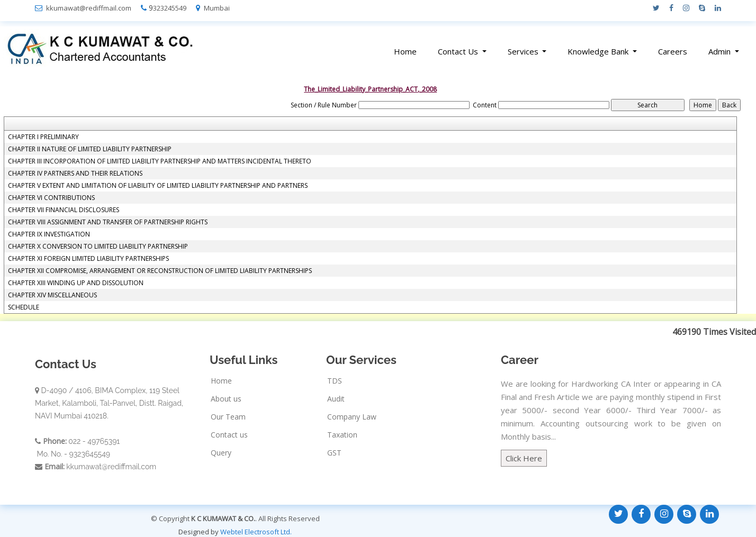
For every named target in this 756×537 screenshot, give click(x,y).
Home (405, 51)
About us (226, 399)
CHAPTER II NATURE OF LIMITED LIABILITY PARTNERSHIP (90, 149)
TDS (335, 381)
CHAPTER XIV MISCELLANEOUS (52, 295)
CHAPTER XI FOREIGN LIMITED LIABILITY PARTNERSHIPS (88, 259)
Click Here (524, 458)
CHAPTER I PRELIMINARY (43, 137)
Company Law (352, 417)
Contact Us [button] (459, 51)
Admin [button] (721, 51)
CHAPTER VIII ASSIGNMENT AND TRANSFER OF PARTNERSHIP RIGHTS (108, 222)
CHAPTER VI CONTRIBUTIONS (51, 198)
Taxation (342, 435)
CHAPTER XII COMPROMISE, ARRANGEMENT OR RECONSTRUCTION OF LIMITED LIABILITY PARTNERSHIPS (160, 271)
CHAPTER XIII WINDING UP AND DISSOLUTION (76, 283)
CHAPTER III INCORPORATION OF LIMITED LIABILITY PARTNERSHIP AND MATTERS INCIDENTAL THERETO (160, 161)
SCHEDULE (24, 307)
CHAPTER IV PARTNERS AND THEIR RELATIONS (75, 174)
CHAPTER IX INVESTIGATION (49, 234)
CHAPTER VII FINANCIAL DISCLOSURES (64, 210)
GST (334, 453)
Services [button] (524, 51)
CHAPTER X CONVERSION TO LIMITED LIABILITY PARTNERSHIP (98, 247)
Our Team (228, 417)
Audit (336, 399)
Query (221, 453)
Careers (673, 51)
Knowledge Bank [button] (599, 51)
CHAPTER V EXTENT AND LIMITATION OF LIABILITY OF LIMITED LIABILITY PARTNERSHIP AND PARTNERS (158, 186)
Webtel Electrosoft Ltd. (256, 532)
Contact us (229, 435)
